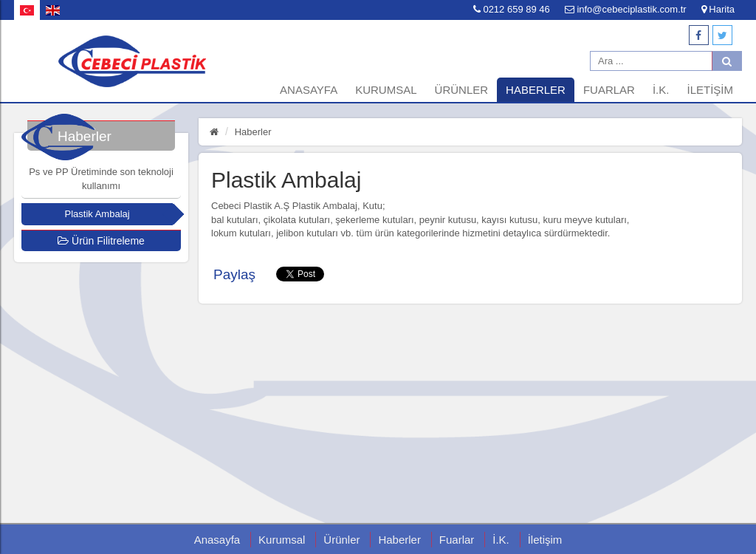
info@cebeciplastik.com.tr (626, 9)
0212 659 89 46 (512, 9)
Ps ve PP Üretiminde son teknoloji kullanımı (101, 179)
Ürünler (462, 90)
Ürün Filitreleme (101, 241)
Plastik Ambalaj (97, 214)
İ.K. (661, 90)
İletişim (710, 90)
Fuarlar (609, 90)
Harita (718, 9)
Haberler (536, 90)
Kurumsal (386, 90)
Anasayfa (309, 90)
